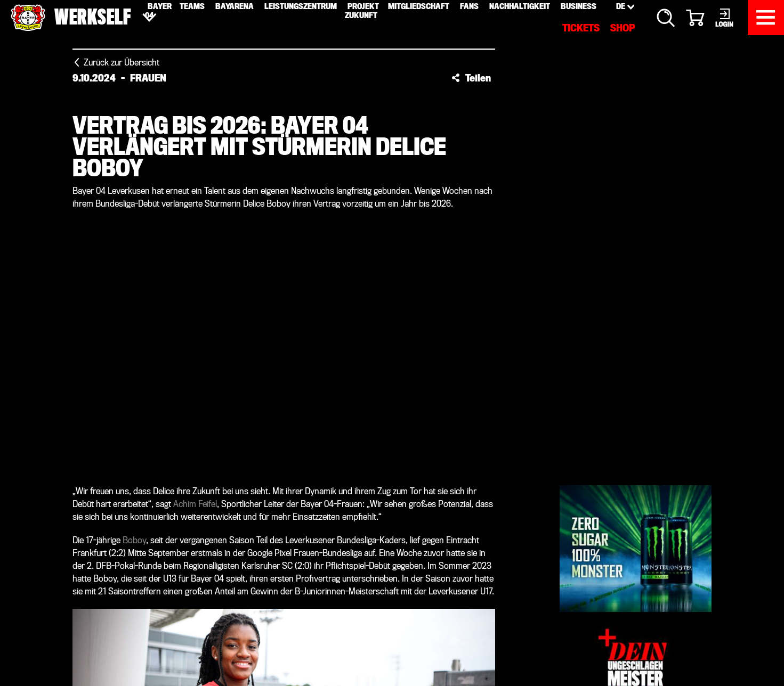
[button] (471, 78)
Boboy (134, 540)
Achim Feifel (195, 504)
